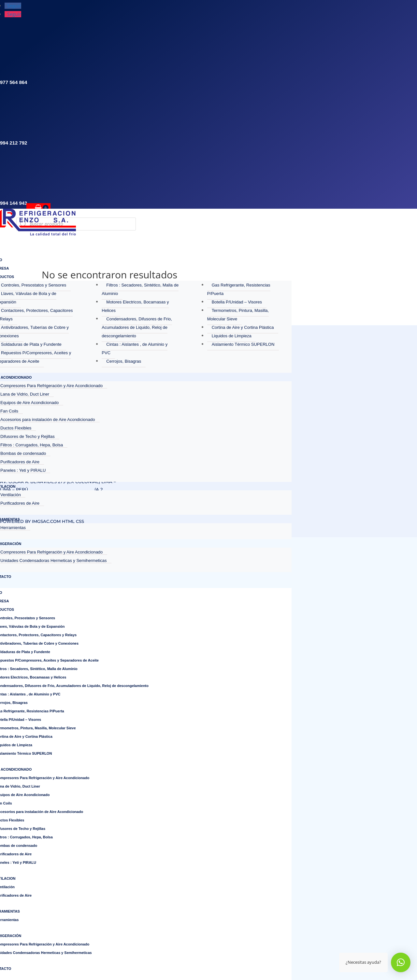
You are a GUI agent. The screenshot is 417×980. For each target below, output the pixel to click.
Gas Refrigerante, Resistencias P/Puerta (239, 289)
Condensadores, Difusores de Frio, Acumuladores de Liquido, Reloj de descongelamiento (137, 327)
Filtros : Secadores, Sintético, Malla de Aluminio (140, 289)
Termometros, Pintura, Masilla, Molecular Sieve (238, 315)
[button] (401, 962)
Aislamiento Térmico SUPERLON (243, 344)
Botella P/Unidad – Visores (237, 302)
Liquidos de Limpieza (232, 336)
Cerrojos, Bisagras (124, 361)
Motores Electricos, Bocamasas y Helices (135, 306)
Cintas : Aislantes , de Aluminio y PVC (135, 349)
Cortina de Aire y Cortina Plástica (243, 327)
